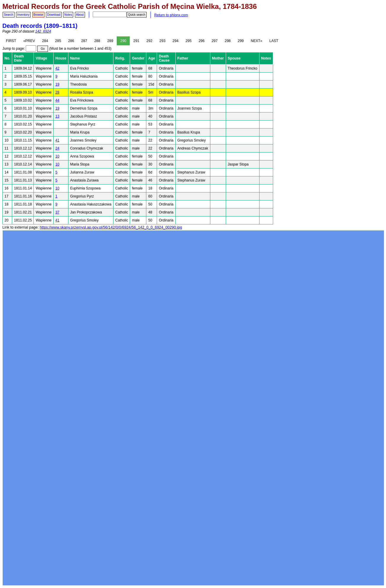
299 (241, 41)
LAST (274, 41)
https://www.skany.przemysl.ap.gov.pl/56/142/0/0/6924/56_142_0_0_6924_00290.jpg (111, 227)
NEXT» (257, 41)
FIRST (11, 41)
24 (57, 148)
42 (57, 68)
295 (188, 41)
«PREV (29, 41)
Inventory (23, 15)
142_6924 (43, 31)
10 (57, 156)
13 (57, 116)
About (80, 15)
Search (9, 15)
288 (97, 41)
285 (58, 41)
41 (57, 140)
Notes (68, 15)
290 (123, 41)
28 (57, 92)
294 (175, 41)
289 (110, 41)
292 (149, 41)
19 (57, 84)
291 (136, 41)
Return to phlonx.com (171, 15)
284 (45, 41)
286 (71, 41)
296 (201, 41)
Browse (38, 15)
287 (84, 41)
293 (162, 41)
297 (214, 41)
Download (54, 15)
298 (228, 41)
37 (57, 212)
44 (57, 100)
